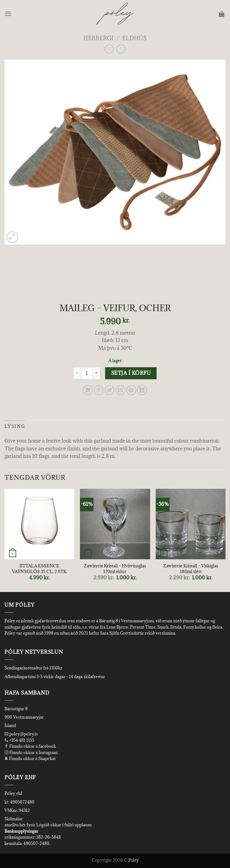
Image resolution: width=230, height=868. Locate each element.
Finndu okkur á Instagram (31, 752)
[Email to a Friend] (121, 390)
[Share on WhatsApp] (88, 390)
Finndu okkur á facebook (30, 746)
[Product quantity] (87, 373)
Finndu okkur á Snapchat (30, 758)
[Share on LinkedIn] (142, 390)
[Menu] (9, 14)
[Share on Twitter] (109, 390)
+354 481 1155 (21, 740)
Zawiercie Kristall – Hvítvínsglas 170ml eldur (115, 569)
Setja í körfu (131, 373)
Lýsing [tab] (15, 426)
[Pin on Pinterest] (131, 390)
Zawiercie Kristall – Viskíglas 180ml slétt (191, 569)
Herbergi (98, 38)
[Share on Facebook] (99, 390)
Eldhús (134, 38)
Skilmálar (14, 819)
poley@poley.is (21, 734)
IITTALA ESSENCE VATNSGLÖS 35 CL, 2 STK (39, 569)
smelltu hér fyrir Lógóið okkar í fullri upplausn (48, 825)
